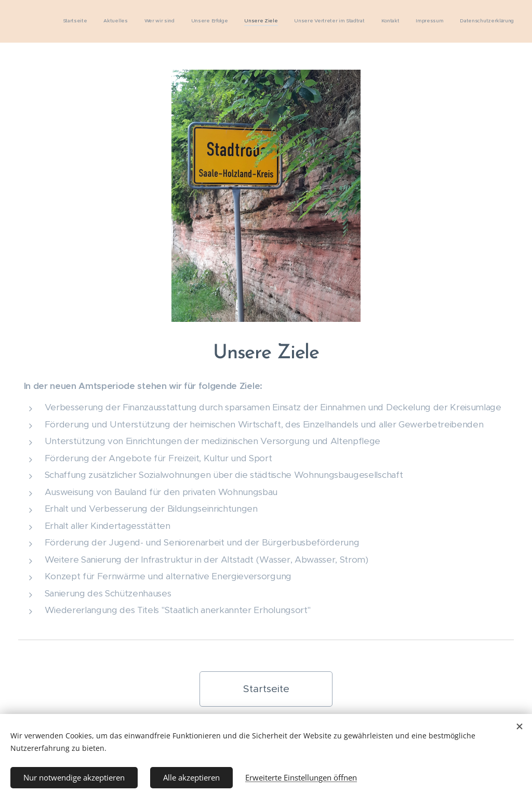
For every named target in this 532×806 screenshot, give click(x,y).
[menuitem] (384, 21)
